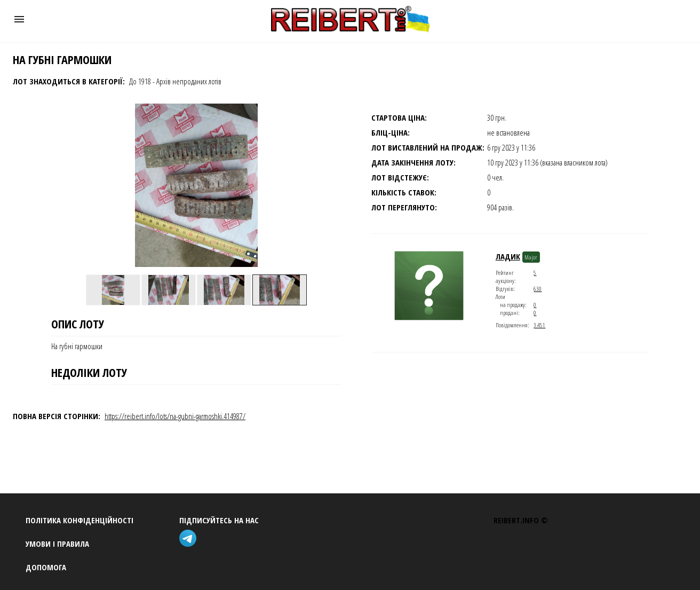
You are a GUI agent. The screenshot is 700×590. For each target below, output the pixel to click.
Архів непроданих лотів (189, 81)
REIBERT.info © (521, 520)
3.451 (539, 325)
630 (538, 289)
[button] (19, 19)
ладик (508, 256)
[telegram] (190, 540)
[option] (113, 290)
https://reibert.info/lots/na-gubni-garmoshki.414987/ (175, 416)
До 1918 (140, 81)
